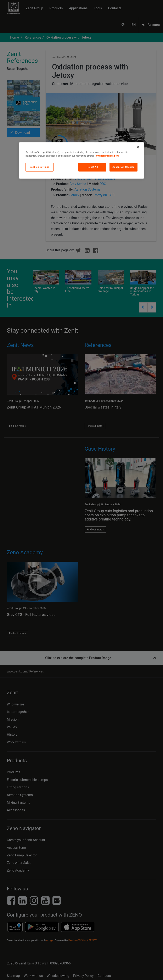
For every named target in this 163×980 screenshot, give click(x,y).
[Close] (138, 147)
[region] (81, 160)
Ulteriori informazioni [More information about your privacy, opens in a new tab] (108, 156)
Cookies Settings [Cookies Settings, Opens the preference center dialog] (40, 167)
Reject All (92, 167)
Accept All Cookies (123, 167)
